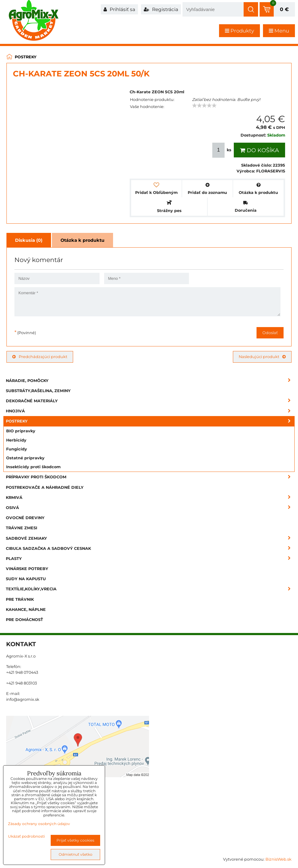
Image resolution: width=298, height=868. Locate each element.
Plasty (150, 559)
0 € (284, 9)
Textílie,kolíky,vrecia (150, 589)
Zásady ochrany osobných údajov (39, 824)
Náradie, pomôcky (150, 381)
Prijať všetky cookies (75, 840)
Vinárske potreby (27, 569)
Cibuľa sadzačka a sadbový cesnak (150, 548)
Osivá (150, 508)
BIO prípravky (21, 431)
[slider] (204, 106)
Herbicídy (16, 440)
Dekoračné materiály (150, 401)
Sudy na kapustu (26, 579)
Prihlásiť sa (119, 9)
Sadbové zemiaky (150, 538)
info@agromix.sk (23, 699)
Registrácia (161, 9)
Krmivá (150, 498)
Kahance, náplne (26, 610)
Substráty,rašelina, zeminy (38, 391)
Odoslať (270, 333)
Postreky (150, 421)
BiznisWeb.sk (278, 859)
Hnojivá (150, 411)
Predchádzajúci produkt (40, 357)
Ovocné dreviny (25, 518)
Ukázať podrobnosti (26, 836)
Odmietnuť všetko (76, 854)
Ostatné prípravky (25, 458)
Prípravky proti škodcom (150, 477)
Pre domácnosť (24, 620)
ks (222, 150)
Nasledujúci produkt (262, 357)
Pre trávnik (20, 599)
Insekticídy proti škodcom (33, 467)
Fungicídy (17, 449)
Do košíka (259, 150)
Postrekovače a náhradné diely (45, 487)
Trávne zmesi (22, 528)
